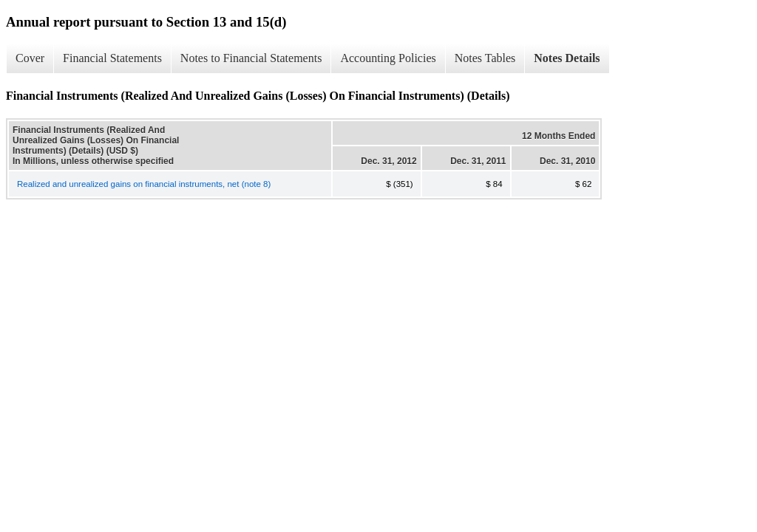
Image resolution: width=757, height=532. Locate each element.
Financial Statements (112, 58)
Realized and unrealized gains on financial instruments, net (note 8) (144, 184)
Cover (30, 58)
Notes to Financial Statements (251, 58)
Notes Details (567, 58)
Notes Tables (485, 58)
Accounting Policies (388, 58)
